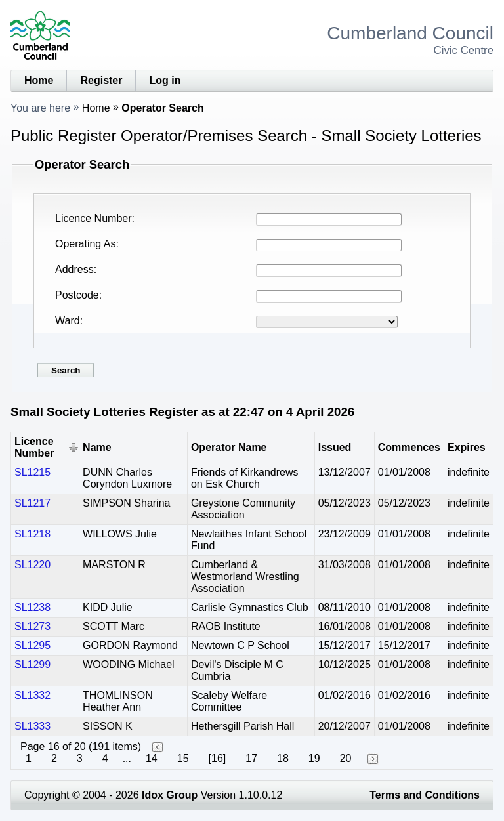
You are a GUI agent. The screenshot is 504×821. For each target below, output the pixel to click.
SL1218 (32, 534)
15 (183, 758)
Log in (165, 80)
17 (251, 758)
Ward (68, 321)
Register (101, 80)
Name (97, 447)
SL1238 (32, 607)
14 (152, 758)
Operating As (86, 244)
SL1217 (32, 503)
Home (39, 80)
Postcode (77, 295)
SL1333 (32, 726)
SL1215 (32, 472)
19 (314, 758)
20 (346, 758)
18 (283, 758)
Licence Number (94, 218)
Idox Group (170, 795)
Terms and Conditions (425, 795)
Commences (409, 447)
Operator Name (229, 447)
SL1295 (32, 645)
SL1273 (32, 626)
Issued (335, 447)
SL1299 (32, 664)
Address (74, 269)
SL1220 (32, 565)
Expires (467, 447)
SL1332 (32, 695)
